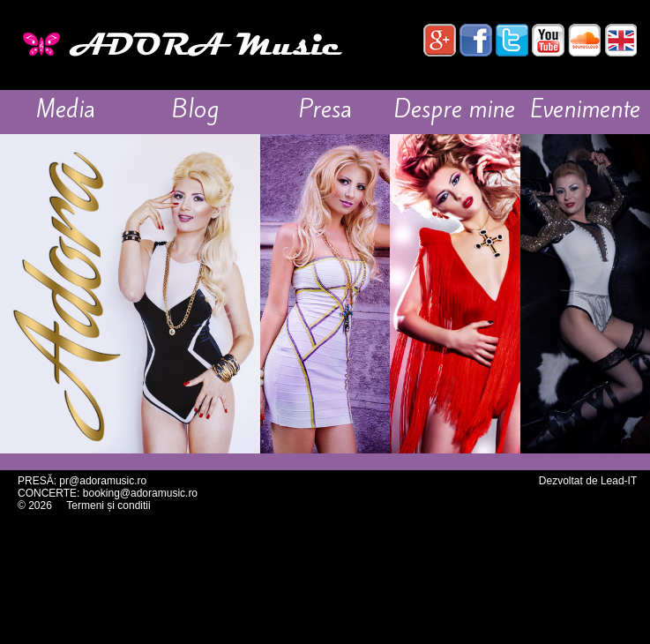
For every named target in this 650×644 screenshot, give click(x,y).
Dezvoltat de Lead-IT (588, 481)
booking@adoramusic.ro (140, 493)
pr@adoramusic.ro (103, 481)
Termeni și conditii (108, 505)
